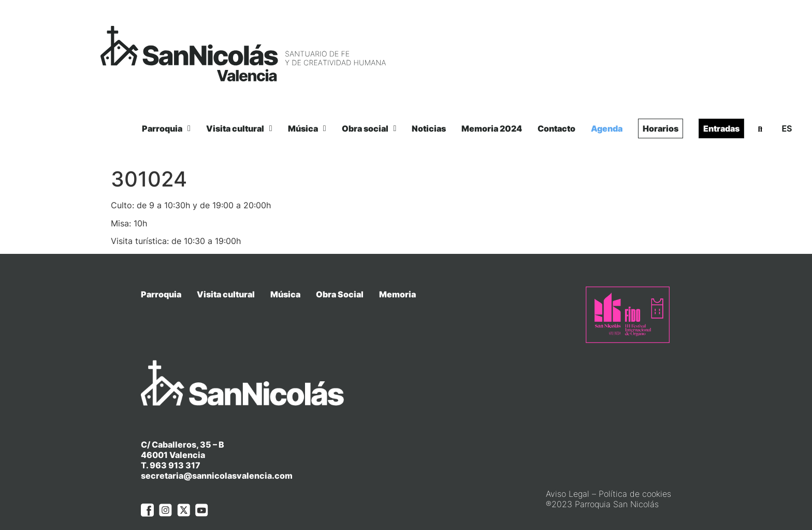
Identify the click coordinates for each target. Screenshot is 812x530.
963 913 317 (175, 446)
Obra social (369, 128)
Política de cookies (635, 474)
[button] (760, 129)
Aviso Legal (568, 474)
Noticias (429, 128)
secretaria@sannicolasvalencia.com (217, 456)
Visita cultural (239, 128)
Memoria (397, 294)
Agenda (607, 128)
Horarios (661, 128)
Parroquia (166, 128)
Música (307, 128)
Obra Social (340, 294)
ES (787, 128)
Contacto (556, 128)
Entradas (721, 128)
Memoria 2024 (492, 128)
